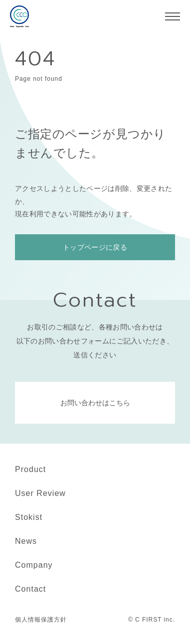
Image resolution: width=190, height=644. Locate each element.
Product (30, 469)
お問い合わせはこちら (95, 403)
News (26, 541)
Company (34, 565)
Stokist (29, 517)
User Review (40, 493)
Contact (30, 589)
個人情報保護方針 (41, 620)
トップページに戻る (95, 247)
